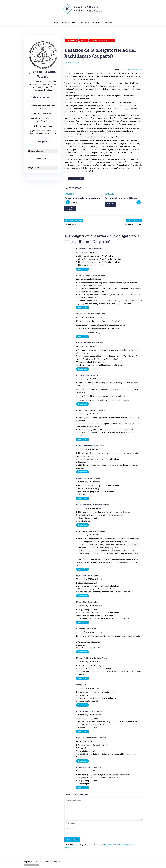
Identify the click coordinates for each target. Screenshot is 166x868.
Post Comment (72, 840)
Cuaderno (69, 194)
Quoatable (34, 865)
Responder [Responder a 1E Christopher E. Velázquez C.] (82, 731)
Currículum (84, 23)
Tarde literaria (71, 225)
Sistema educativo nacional (102, 40)
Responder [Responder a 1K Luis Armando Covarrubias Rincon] (82, 525)
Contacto (108, 23)
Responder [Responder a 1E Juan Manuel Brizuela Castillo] (82, 439)
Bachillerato (72, 40)
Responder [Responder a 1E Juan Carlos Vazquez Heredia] (82, 472)
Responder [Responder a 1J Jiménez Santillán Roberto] (82, 498)
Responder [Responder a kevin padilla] (82, 705)
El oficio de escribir (133, 225)
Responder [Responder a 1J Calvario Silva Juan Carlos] (82, 787)
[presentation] (68, 202)
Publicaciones (68, 23)
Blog (56, 23)
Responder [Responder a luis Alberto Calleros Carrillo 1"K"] (82, 337)
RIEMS (84, 40)
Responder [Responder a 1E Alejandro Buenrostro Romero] (82, 569)
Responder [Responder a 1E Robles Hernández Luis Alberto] (82, 307)
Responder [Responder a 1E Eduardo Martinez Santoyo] (82, 269)
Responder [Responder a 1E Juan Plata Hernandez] (82, 596)
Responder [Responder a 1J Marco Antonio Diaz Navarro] (82, 369)
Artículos (69, 63)
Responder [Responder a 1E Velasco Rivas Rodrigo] (82, 404)
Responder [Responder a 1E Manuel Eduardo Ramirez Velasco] (82, 678)
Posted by (127, 70)
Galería (97, 23)
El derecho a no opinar (43, 126)
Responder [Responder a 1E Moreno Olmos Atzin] (82, 652)
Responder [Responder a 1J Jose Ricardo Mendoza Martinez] (82, 761)
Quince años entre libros (43, 114)
